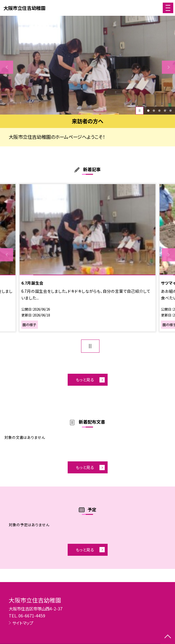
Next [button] (168, 67)
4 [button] (165, 111)
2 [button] (154, 111)
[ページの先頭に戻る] (168, 637)
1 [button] (148, 111)
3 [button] (159, 111)
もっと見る (85, 380)
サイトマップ (23, 623)
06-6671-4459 (32, 616)
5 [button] (170, 111)
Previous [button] (7, 67)
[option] (87, 65)
